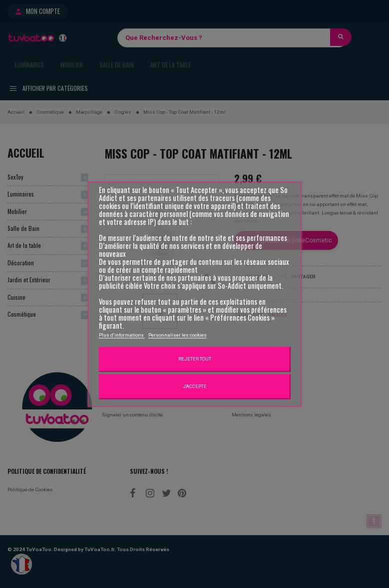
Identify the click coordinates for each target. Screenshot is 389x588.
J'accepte (195, 387)
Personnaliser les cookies (178, 335)
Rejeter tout (195, 359)
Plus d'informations (122, 335)
